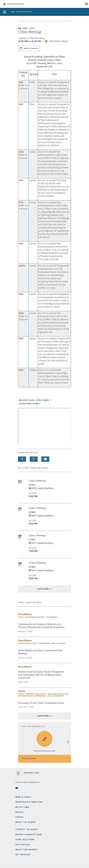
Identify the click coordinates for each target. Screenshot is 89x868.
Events (19, 817)
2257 (21, 104)
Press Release (25, 614)
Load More (43, 589)
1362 (21, 82)
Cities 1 (36, 404)
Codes (46, 400)
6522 (21, 338)
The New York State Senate (15, 4)
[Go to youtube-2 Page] (17, 788)
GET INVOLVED (23, 855)
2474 (21, 180)
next (68, 742)
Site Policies (23, 845)
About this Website (27, 850)
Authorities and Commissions (32, 696)
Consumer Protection (58, 694)
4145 (21, 244)
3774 (21, 202)
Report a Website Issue (29, 835)
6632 (21, 370)
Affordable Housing (35, 617)
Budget (20, 812)
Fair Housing (24, 644)
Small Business (58, 644)
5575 (21, 294)
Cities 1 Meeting (37, 481)
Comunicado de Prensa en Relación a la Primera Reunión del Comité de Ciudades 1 (41, 626)
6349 (21, 313)
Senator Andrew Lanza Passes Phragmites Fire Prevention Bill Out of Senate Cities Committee (41, 675)
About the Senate (26, 822)
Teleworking (52, 617)
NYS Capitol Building (42, 488)
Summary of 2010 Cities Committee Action (41, 703)
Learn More (30, 759)
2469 (21, 152)
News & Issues (23, 797)
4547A (22, 266)
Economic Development (36, 694)
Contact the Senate (27, 830)
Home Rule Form (25, 840)
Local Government (55, 696)
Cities (39, 400)
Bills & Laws (22, 807)
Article (22, 691)
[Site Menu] (86, 4)
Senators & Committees (29, 802)
